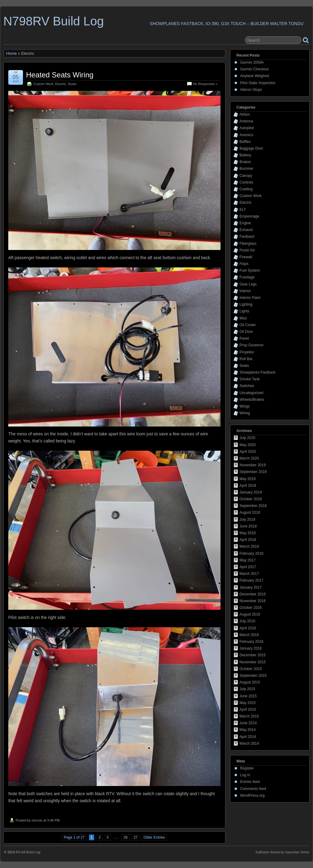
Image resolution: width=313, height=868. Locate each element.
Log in (245, 775)
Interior (245, 291)
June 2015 (248, 696)
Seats (72, 84)
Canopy (246, 176)
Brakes (245, 162)
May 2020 (248, 445)
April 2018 (248, 540)
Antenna (246, 121)
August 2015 (250, 682)
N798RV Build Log (54, 21)
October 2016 (251, 608)
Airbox (245, 114)
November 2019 (253, 465)
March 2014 (249, 743)
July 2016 (247, 621)
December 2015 (253, 655)
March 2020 (249, 458)
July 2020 (247, 438)
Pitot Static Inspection (258, 83)
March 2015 (249, 716)
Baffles (245, 142)
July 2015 (247, 689)
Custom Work (43, 84)
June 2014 (248, 723)
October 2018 (251, 499)
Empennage (249, 216)
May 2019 (248, 479)
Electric (60, 84)
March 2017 (249, 574)
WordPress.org (252, 795)
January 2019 (251, 492)
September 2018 (253, 506)
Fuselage (247, 277)
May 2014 (248, 730)
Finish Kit (247, 250)
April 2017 (248, 567)
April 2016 (248, 628)
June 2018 (248, 526)
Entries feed (250, 782)
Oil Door (246, 332)
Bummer (246, 169)
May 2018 (248, 533)
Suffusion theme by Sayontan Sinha (282, 852)
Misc (243, 318)
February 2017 (251, 580)
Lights (244, 311)
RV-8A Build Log (28, 852)
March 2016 (249, 635)
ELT (243, 210)
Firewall (246, 257)
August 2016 (250, 614)
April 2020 (248, 452)
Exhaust (246, 230)
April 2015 (248, 710)
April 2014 (248, 737)
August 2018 (250, 512)
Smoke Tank (250, 379)
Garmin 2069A (252, 62)
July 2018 (247, 520)
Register (247, 768)
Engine (245, 223)
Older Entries (154, 837)
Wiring (245, 413)
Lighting (246, 304)
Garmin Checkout (254, 69)
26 (125, 837)
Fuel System (250, 270)
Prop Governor (252, 345)
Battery (245, 155)
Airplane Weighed (255, 76)
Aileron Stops (251, 90)
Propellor (247, 352)
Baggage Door (251, 148)
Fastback (247, 237)
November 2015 (253, 662)
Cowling (246, 189)
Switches (247, 386)
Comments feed (253, 789)
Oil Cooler (248, 325)
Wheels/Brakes (252, 400)
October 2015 (251, 669)
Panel (244, 338)
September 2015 (253, 676)
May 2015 (248, 703)
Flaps (244, 264)
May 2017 (248, 560)
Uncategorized (251, 393)
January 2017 (251, 587)
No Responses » (205, 84)
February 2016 (251, 642)
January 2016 (251, 648)
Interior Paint (250, 298)
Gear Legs (248, 284)
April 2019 (248, 486)
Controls (246, 182)
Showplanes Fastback (257, 372)
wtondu (37, 820)
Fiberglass (248, 244)
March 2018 (249, 546)
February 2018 (251, 553)
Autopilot (247, 128)
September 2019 (253, 472)
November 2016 (253, 601)
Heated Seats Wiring (60, 75)
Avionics (246, 135)
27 (136, 837)
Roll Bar (246, 359)
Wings (245, 406)
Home (11, 53)
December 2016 (253, 594)
